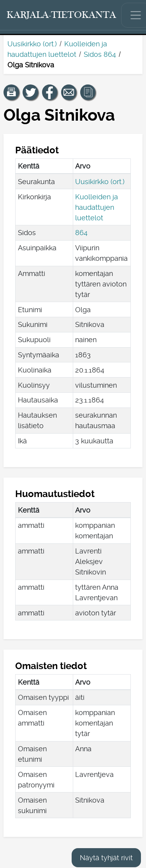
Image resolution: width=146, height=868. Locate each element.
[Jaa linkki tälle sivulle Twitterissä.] (30, 92)
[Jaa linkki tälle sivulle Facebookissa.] (50, 92)
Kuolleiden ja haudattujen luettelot (97, 207)
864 (81, 233)
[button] (11, 92)
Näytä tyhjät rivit (106, 858)
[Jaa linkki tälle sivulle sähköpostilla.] (69, 92)
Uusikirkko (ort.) (32, 44)
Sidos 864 (100, 54)
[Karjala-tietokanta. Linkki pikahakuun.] (62, 15)
